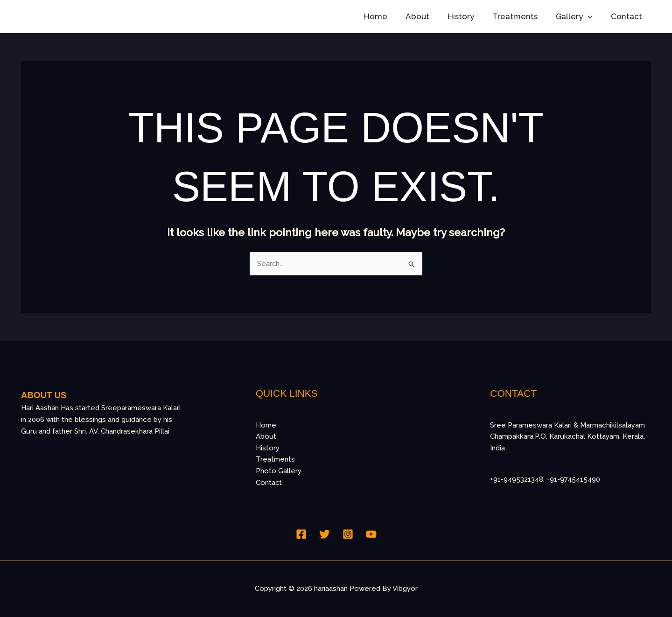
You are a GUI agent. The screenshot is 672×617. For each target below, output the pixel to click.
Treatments (521, 16)
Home (389, 16)
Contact (627, 16)
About (428, 16)
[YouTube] (371, 534)
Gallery (578, 16)
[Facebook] (301, 534)
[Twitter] (325, 534)
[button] (591, 16)
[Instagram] (348, 534)
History (469, 16)
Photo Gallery (279, 471)
